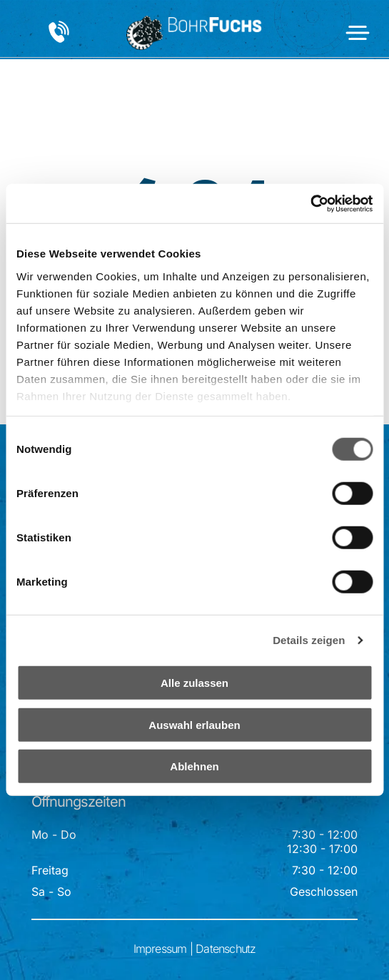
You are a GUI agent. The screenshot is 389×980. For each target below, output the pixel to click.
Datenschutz (226, 949)
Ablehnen (194, 766)
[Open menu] (358, 33)
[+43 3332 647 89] (59, 40)
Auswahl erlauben (194, 725)
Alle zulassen (194, 683)
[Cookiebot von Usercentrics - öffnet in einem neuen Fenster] (310, 204)
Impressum (160, 949)
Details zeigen (309, 640)
